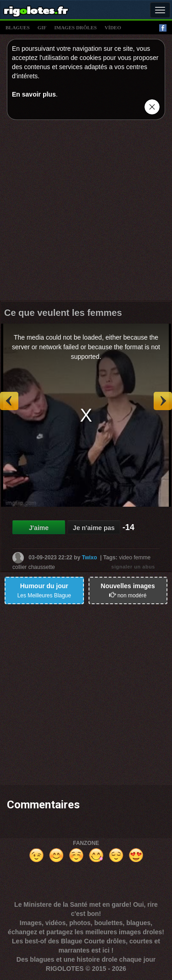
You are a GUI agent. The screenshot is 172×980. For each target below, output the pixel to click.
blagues (18, 27)
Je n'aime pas (94, 528)
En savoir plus (34, 94)
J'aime (39, 528)
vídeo (113, 27)
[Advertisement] (86, 213)
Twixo (89, 558)
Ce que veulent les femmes (63, 313)
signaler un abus (133, 567)
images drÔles (75, 27)
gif (42, 27)
